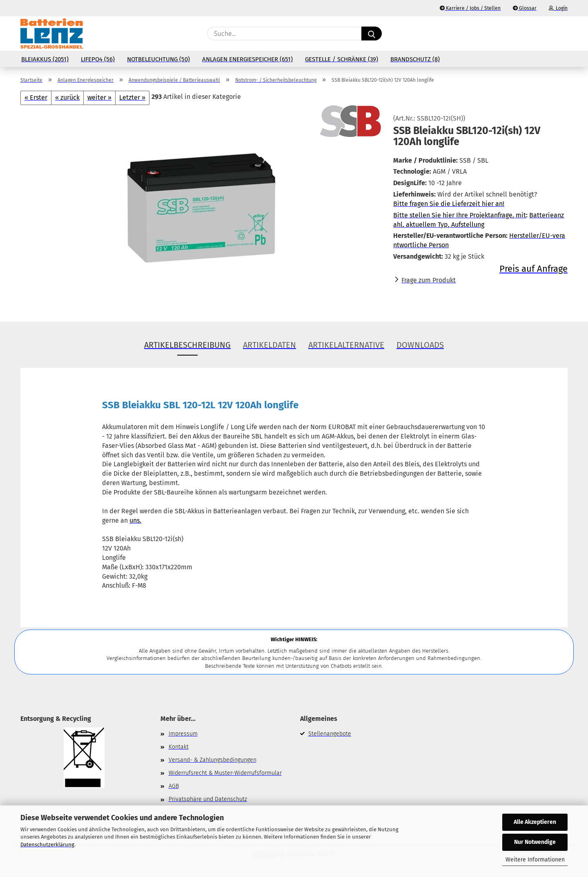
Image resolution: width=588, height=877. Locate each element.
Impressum (183, 734)
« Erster (36, 97)
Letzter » (132, 97)
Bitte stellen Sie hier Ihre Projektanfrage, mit (460, 215)
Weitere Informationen (535, 860)
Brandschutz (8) (415, 59)
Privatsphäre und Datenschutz (208, 799)
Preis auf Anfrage (533, 269)
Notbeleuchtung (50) (158, 59)
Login (558, 8)
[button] (563, 34)
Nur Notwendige (535, 842)
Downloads (420, 345)
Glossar (525, 8)
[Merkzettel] (543, 34)
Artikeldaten (269, 345)
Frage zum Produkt (429, 280)
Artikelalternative (346, 345)
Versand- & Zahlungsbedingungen (213, 760)
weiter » (99, 97)
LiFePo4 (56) (98, 59)
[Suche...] (372, 34)
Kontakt (179, 747)
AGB (174, 786)
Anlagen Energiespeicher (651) (247, 59)
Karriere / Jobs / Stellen (470, 8)
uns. (135, 520)
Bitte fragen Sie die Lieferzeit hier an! (449, 204)
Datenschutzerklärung (47, 845)
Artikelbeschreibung (187, 345)
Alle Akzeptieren (535, 822)
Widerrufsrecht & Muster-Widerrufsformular (225, 773)
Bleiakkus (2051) (45, 59)
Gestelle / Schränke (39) (342, 59)
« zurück (67, 97)
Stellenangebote (330, 734)
